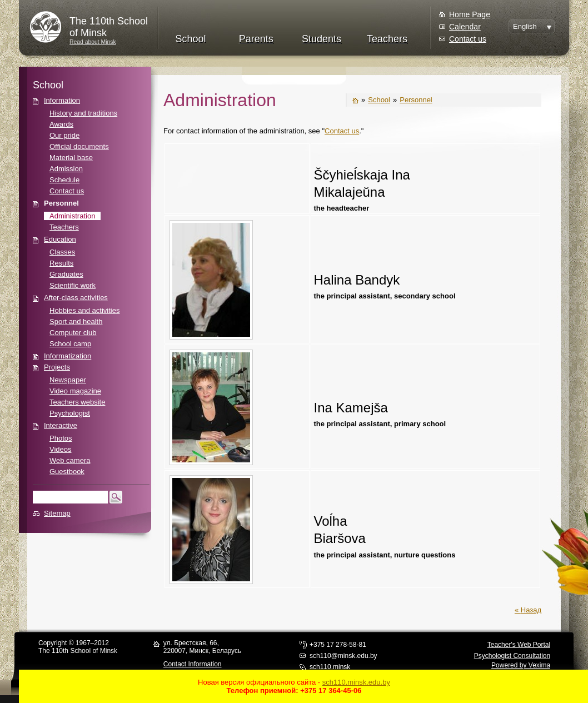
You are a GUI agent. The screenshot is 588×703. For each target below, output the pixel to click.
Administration (72, 216)
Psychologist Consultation (512, 656)
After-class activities (76, 298)
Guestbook (67, 472)
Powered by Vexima (521, 665)
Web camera (70, 460)
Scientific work (73, 285)
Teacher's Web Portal (519, 645)
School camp (70, 344)
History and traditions (83, 113)
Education (60, 239)
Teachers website (77, 402)
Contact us (468, 39)
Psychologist (70, 413)
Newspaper (68, 380)
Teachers (387, 39)
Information (62, 100)
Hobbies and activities (84, 310)
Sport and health (76, 321)
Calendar (465, 27)
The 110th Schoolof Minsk (109, 27)
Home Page (470, 14)
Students (322, 39)
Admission (66, 169)
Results (61, 263)
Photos (61, 438)
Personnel (61, 203)
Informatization (68, 356)
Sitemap (57, 513)
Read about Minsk (93, 42)
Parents (256, 39)
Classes (62, 252)
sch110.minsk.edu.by (356, 682)
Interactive (61, 425)
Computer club (73, 333)
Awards (61, 124)
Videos (61, 449)
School (190, 39)
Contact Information (193, 664)
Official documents (79, 146)
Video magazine (75, 391)
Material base (71, 158)
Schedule (64, 180)
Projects (57, 367)
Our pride (64, 135)
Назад (531, 610)
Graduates (66, 274)
